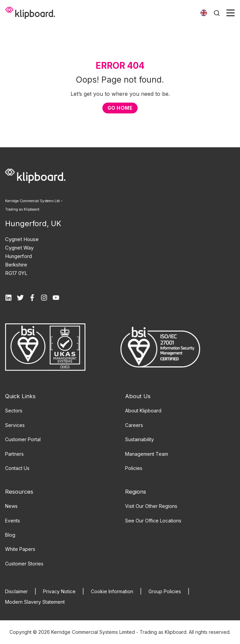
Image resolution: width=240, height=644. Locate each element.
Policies (134, 468)
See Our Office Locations (153, 521)
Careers (134, 425)
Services (15, 425)
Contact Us (17, 468)
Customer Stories (24, 564)
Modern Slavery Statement (35, 602)
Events (13, 521)
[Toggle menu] (231, 13)
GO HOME (120, 108)
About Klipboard (143, 411)
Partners (14, 454)
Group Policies (165, 591)
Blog (10, 535)
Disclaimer (16, 591)
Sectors (14, 411)
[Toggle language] (204, 13)
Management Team (147, 454)
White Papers (20, 549)
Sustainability (139, 439)
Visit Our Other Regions (151, 506)
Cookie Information (112, 591)
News (11, 506)
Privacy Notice (59, 591)
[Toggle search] (217, 13)
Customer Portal (23, 439)
